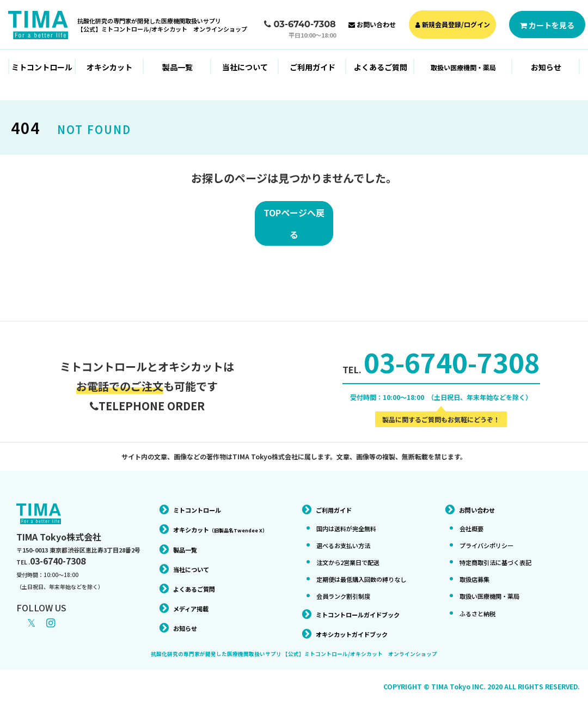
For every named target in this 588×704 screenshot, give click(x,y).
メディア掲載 (196, 614)
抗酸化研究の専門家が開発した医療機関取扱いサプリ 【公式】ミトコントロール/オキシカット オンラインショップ (294, 654)
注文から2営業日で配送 (357, 553)
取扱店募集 (479, 569)
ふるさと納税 (482, 603)
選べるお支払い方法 (351, 536)
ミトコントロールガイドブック (369, 613)
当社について (245, 67)
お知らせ (546, 67)
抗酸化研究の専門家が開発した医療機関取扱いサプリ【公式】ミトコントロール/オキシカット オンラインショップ (162, 25)
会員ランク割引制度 (351, 595)
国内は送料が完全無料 (354, 519)
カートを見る (547, 25)
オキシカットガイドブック (362, 633)
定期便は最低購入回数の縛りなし (363, 574)
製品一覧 (177, 67)
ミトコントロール (42, 67)
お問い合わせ (372, 24)
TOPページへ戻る (294, 227)
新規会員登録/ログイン (453, 24)
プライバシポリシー (494, 536)
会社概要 (475, 519)
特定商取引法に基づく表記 (505, 553)
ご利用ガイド (313, 67)
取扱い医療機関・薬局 (498, 586)
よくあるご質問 (381, 67)
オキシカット (109, 67)
